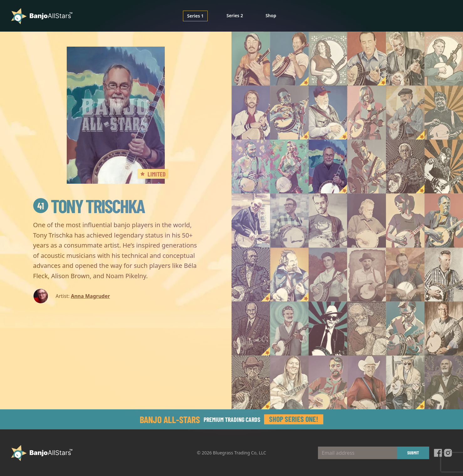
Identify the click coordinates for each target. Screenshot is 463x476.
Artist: (63, 296)
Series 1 (195, 16)
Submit (413, 453)
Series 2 (235, 15)
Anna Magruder (90, 296)
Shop (271, 15)
